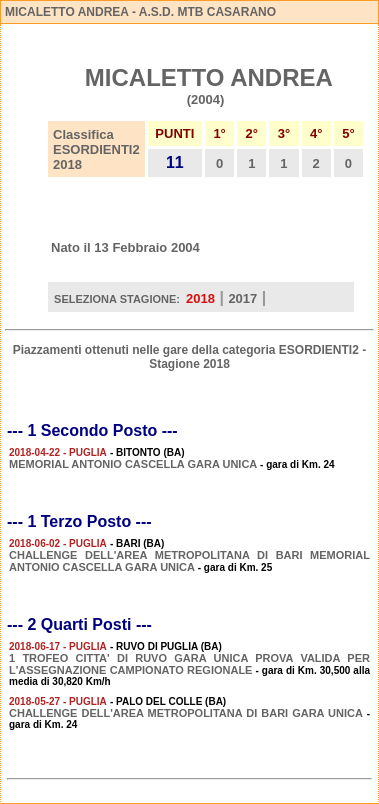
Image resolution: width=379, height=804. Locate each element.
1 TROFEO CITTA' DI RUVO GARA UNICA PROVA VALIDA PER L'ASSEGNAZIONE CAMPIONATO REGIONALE (189, 664)
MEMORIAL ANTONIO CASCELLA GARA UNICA (133, 464)
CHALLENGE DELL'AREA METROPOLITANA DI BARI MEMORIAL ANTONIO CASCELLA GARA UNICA (189, 561)
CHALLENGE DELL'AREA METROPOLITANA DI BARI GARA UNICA (186, 713)
